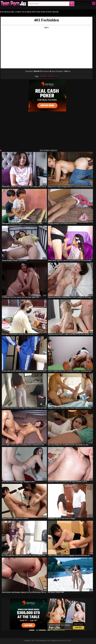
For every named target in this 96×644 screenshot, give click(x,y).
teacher (51, 76)
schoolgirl (43, 76)
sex (56, 76)
